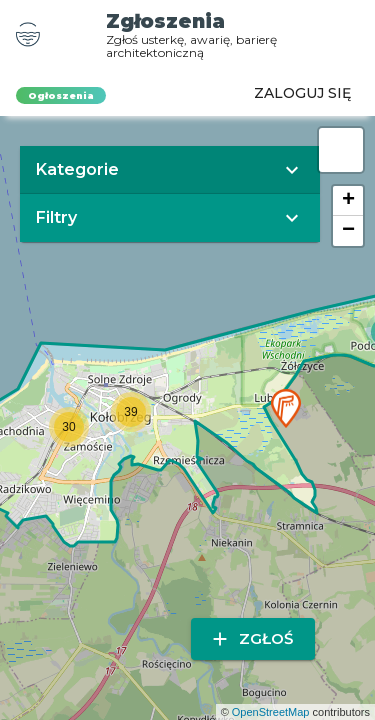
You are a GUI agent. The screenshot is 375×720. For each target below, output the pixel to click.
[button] (286, 408)
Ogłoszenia (61, 95)
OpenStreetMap (271, 712)
